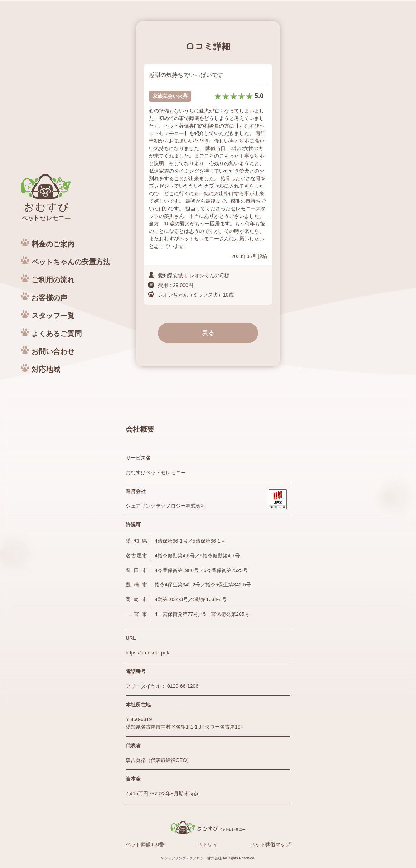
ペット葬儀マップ (270, 844)
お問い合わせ (53, 351)
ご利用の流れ (53, 280)
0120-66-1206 (183, 686)
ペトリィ (207, 844)
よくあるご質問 (57, 334)
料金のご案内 (53, 244)
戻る (208, 333)
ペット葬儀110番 (145, 844)
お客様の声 (49, 298)
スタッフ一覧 (53, 316)
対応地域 (46, 369)
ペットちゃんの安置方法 (71, 262)
